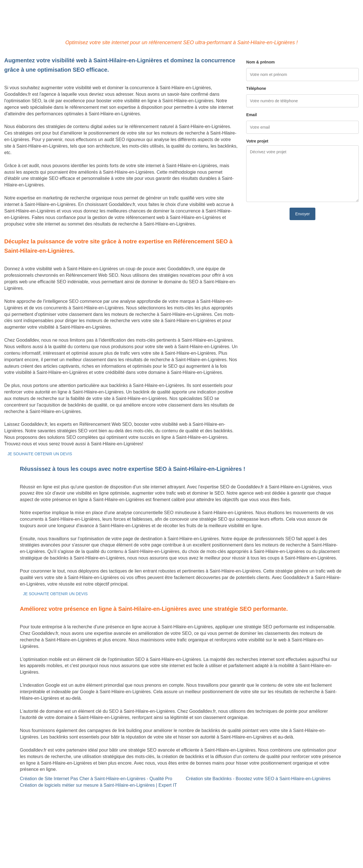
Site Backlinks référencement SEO (160, 794)
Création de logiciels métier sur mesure (44, 801)
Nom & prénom (260, 62)
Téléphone (256, 88)
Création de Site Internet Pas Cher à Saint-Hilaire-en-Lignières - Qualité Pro (96, 779)
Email (251, 115)
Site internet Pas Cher (27, 794)
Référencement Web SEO (152, 801)
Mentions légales (181, 841)
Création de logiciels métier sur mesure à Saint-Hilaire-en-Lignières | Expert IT (98, 785)
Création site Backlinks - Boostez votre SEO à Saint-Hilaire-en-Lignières (258, 779)
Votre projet (257, 141)
